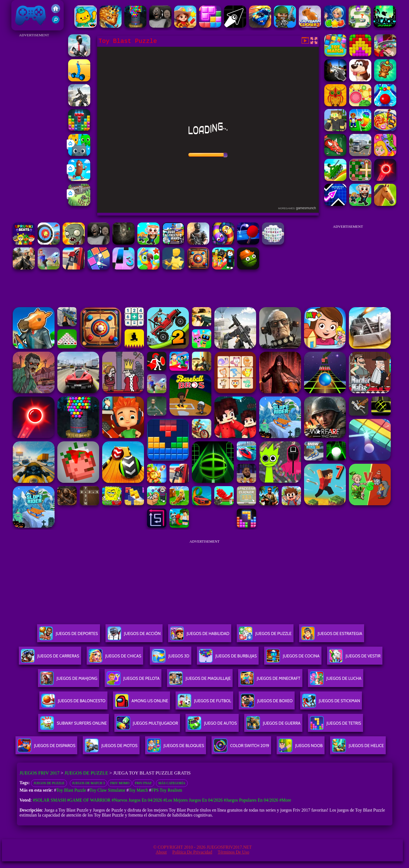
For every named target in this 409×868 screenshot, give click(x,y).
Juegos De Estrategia (332, 636)
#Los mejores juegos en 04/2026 (193, 800)
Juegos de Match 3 (89, 783)
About (161, 852)
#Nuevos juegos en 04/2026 (137, 800)
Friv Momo (120, 783)
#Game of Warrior (89, 800)
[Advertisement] (34, 122)
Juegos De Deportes (68, 636)
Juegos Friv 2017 (31, 15)
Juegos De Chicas (115, 658)
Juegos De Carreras (50, 658)
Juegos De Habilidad (200, 636)
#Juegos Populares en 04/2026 (251, 800)
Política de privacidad (192, 852)
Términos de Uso (233, 852)
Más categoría (172, 783)
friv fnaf (143, 783)
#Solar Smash (49, 800)
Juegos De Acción (134, 636)
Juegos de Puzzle (86, 773)
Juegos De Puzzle (265, 636)
